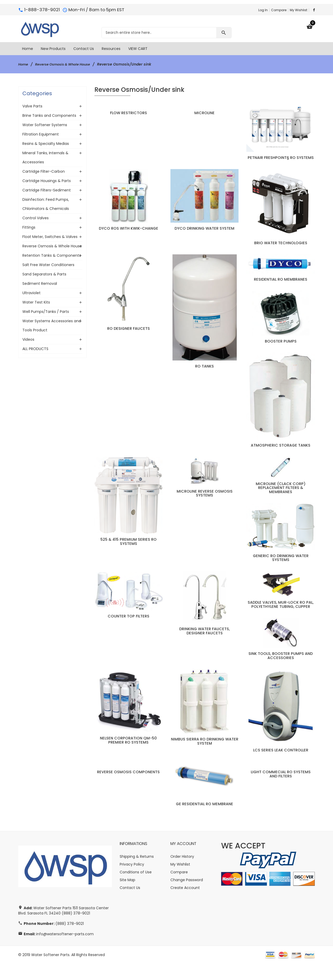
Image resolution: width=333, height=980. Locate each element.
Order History (182, 873)
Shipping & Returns (137, 873)
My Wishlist (299, 10)
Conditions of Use (136, 888)
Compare (279, 10)
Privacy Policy (132, 881)
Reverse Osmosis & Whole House (67, 64)
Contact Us (130, 904)
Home (24, 64)
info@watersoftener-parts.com (65, 950)
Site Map (127, 896)
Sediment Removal (40, 283)
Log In (263, 10)
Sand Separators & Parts (44, 274)
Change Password (187, 896)
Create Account (185, 904)
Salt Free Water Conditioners (48, 265)
